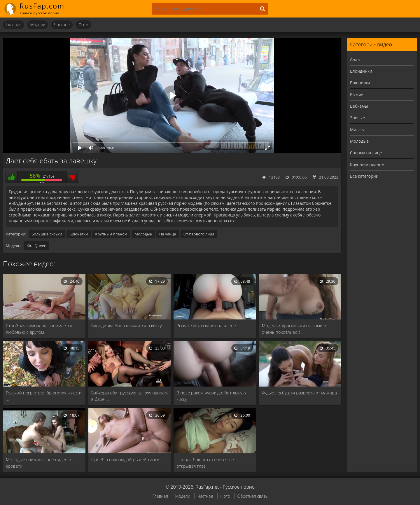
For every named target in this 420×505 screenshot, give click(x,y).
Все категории (364, 176)
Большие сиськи (47, 234)
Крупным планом (111, 234)
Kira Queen (36, 246)
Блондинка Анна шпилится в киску (127, 326)
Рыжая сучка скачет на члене (206, 326)
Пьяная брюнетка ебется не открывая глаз (205, 463)
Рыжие (357, 94)
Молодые (143, 234)
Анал (355, 59)
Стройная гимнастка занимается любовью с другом (39, 329)
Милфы (357, 129)
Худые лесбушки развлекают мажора (299, 393)
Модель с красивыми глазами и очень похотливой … (294, 329)
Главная (14, 25)
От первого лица (199, 234)
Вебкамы (359, 106)
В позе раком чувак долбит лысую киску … (211, 396)
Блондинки (361, 71)
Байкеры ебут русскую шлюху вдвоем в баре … (129, 396)
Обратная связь (253, 496)
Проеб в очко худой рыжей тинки (126, 459)
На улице (168, 234)
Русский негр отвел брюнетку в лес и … (44, 396)
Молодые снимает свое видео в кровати (38, 463)
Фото (83, 25)
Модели (38, 25)
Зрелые (357, 118)
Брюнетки (79, 234)
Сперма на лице (366, 153)
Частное (62, 25)
